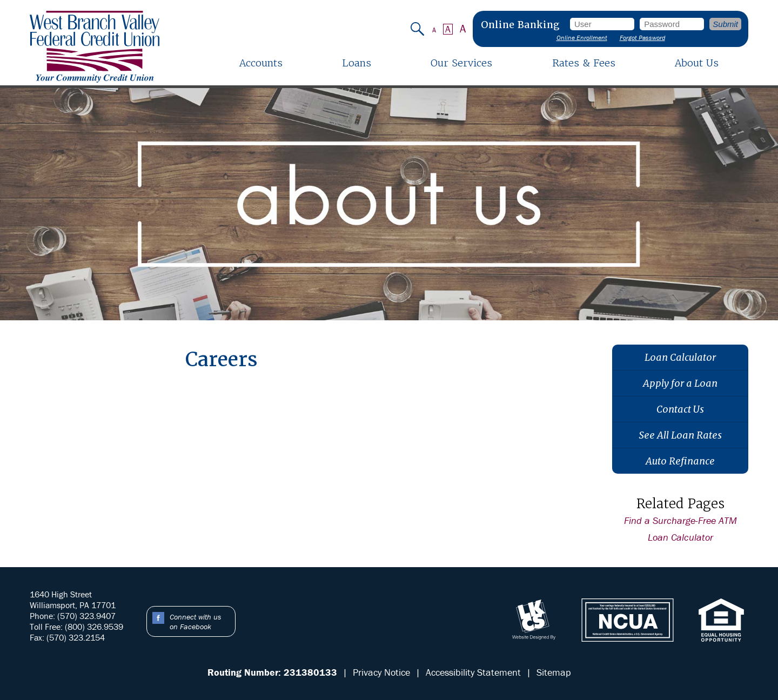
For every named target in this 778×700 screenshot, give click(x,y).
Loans (357, 63)
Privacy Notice (381, 672)
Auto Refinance (680, 461)
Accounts (261, 63)
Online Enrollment (582, 38)
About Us (697, 63)
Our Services (461, 63)
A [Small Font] (434, 30)
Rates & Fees (584, 63)
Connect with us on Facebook (195, 622)
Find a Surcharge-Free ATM (680, 520)
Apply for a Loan (680, 383)
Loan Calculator (680, 357)
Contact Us (680, 409)
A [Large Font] (463, 29)
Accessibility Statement (473, 672)
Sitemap (554, 672)
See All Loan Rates (680, 435)
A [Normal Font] (448, 29)
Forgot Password (642, 38)
